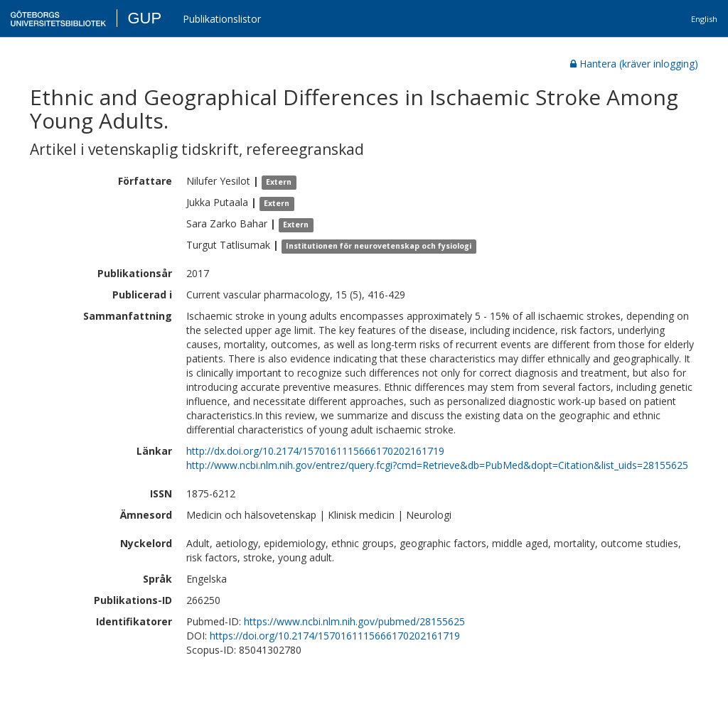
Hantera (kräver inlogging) (634, 64)
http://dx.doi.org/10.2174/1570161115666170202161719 (315, 451)
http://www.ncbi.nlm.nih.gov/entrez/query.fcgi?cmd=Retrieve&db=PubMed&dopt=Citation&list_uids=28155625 (437, 465)
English (704, 19)
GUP (144, 18)
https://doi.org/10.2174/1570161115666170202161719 (335, 636)
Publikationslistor (222, 19)
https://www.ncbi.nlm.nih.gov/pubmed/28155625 (354, 621)
